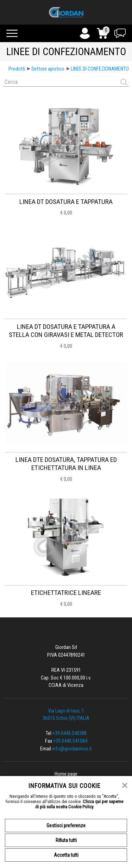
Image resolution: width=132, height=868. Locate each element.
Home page (66, 774)
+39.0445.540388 (70, 733)
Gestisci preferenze (66, 826)
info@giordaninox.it (72, 749)
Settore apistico (48, 69)
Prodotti (17, 69)
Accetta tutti (66, 855)
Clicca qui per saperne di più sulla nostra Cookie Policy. (79, 804)
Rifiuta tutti (66, 840)
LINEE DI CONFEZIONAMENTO (100, 69)
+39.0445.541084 (70, 741)
